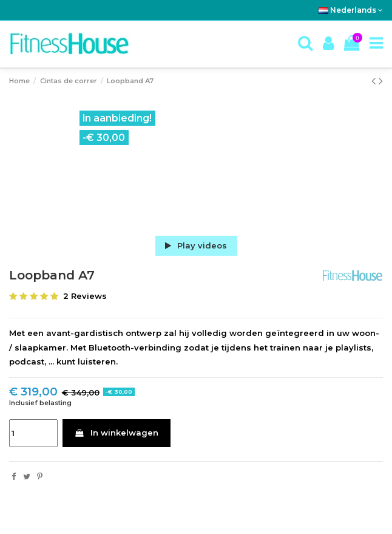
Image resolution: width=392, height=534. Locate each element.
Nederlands (351, 10)
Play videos (196, 245)
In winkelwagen (116, 433)
